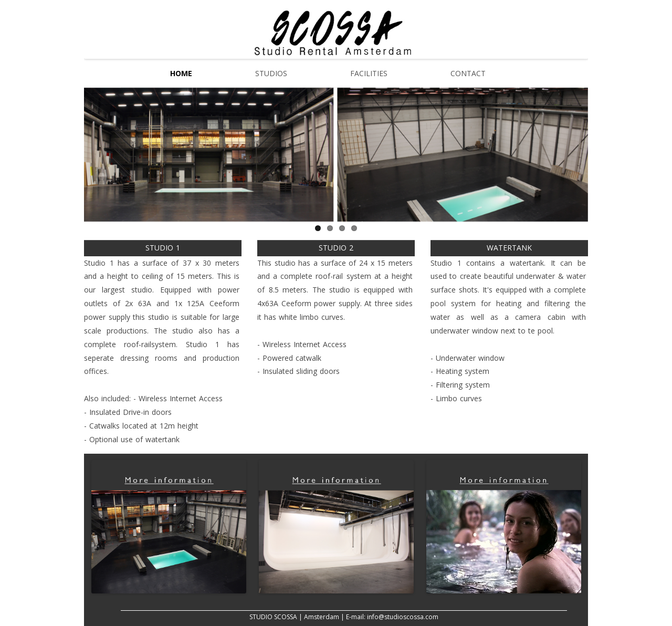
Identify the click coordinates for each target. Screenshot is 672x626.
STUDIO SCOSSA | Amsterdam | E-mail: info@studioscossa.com (344, 617)
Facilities (369, 73)
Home (181, 73)
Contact (468, 73)
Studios (271, 73)
